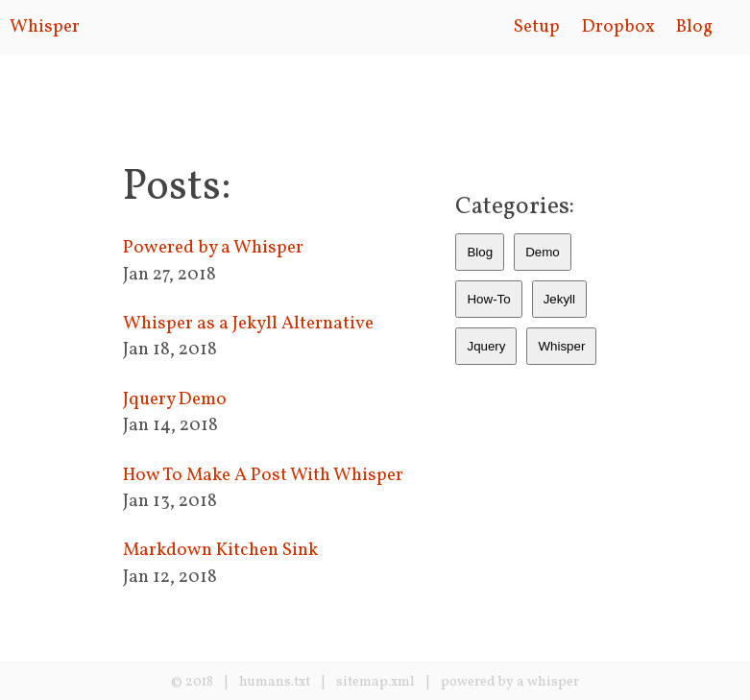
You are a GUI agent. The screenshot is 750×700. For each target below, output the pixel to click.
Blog (694, 27)
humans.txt (275, 682)
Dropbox (618, 27)
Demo (543, 252)
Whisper (45, 27)
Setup (537, 27)
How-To (488, 299)
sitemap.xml (375, 682)
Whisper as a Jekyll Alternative (248, 324)
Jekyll (559, 299)
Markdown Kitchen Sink (220, 550)
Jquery (486, 346)
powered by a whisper (510, 682)
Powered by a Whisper (213, 248)
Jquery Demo (175, 399)
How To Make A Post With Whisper (263, 475)
